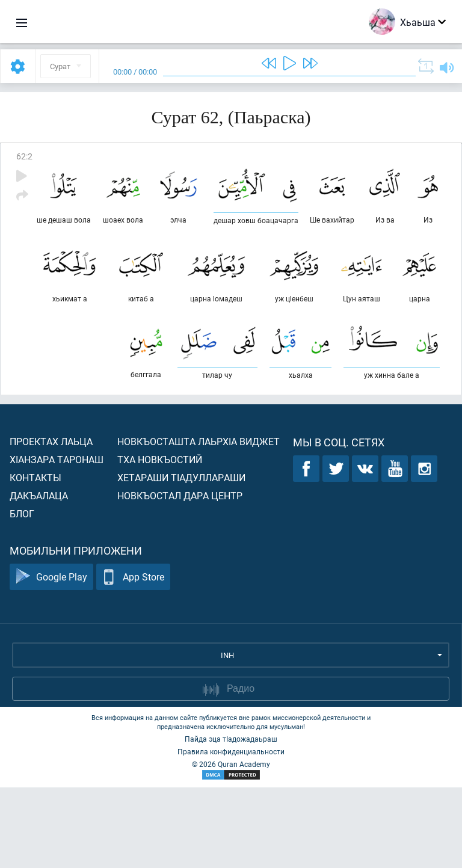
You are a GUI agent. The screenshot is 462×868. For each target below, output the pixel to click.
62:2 (24, 156)
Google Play (51, 658)
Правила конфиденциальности (231, 832)
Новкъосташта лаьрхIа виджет (199, 522)
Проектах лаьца (51, 522)
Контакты (35, 558)
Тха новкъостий (160, 540)
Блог (22, 594)
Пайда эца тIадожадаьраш (231, 819)
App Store (133, 658)
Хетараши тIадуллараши (181, 558)
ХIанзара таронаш (57, 540)
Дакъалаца (39, 576)
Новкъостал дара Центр (180, 576)
